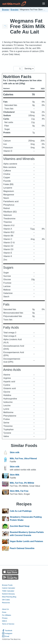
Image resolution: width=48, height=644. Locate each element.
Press (4, 612)
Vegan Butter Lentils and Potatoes (26, 541)
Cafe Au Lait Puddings (21, 511)
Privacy (5, 618)
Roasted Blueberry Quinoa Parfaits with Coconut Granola (27, 534)
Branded (15, 10)
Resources (6, 603)
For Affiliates (7, 615)
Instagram (7, 633)
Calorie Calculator (9, 588)
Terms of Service (8, 624)
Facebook (7, 630)
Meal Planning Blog (9, 597)
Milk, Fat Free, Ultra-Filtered (23, 459)
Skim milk (15, 453)
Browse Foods (7, 585)
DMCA (4, 621)
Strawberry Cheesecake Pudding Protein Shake (26, 519)
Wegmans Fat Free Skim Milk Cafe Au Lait (27, 26)
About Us (5, 609)
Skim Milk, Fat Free (19, 491)
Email (6, 636)
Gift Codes (6, 600)
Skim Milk (15, 475)
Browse (5, 10)
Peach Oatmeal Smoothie (22, 549)
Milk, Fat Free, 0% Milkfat (22, 483)
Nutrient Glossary (8, 594)
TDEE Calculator (8, 591)
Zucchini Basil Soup (20, 526)
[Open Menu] (44, 4)
